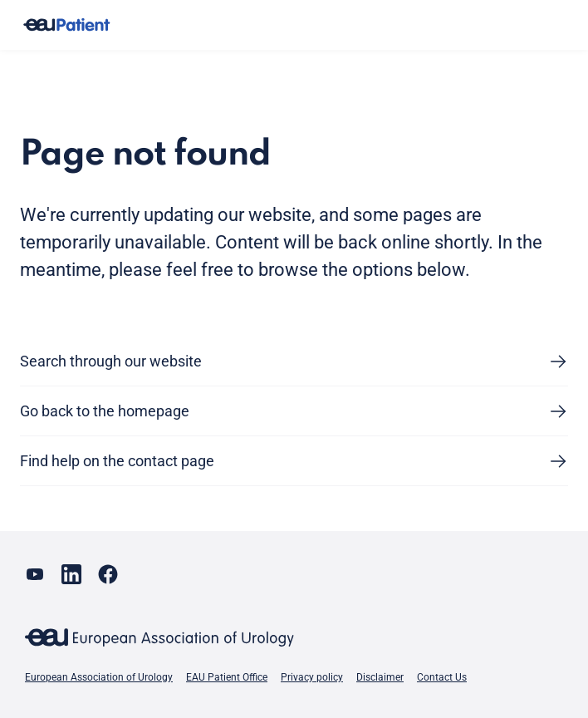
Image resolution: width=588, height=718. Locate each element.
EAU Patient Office (227, 677)
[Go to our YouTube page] (35, 574)
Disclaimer (380, 677)
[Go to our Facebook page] (108, 574)
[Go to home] (66, 25)
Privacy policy (312, 677)
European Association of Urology (99, 677)
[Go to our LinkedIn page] (71, 574)
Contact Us (442, 677)
